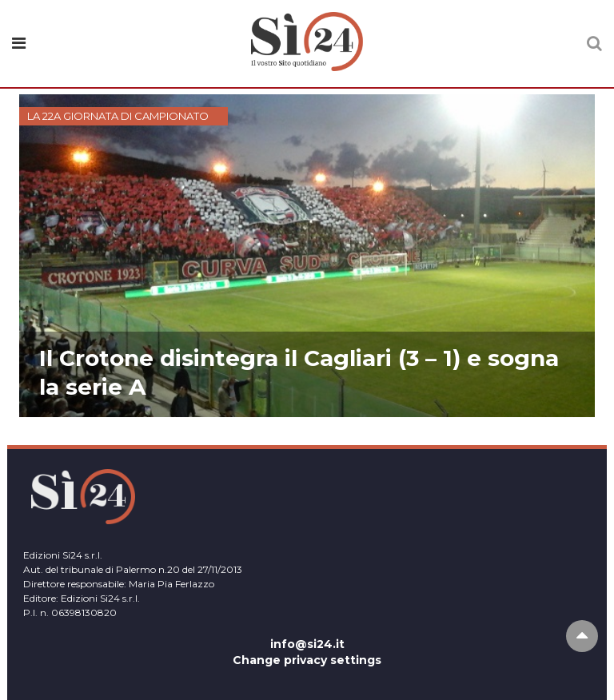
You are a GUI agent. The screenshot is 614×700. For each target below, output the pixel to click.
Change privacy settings (307, 660)
